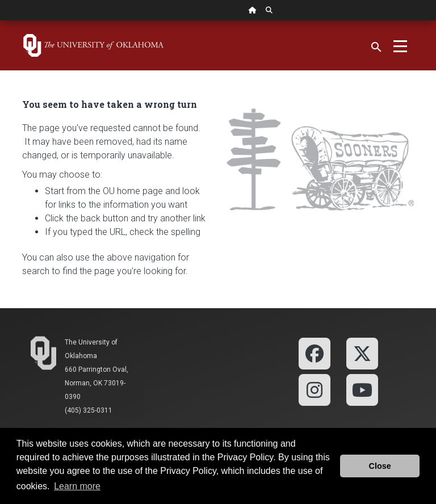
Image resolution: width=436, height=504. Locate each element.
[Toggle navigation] (400, 45)
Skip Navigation (0, 21)
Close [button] (380, 466)
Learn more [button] (77, 486)
